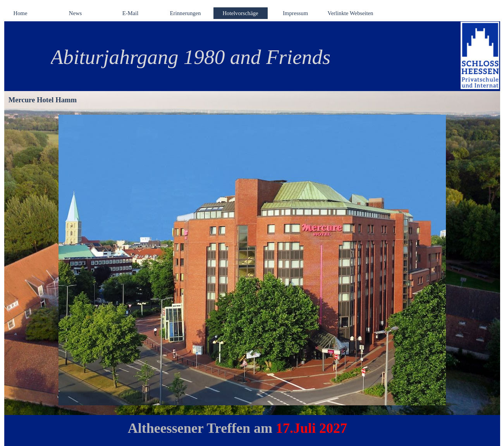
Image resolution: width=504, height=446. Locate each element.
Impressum (295, 13)
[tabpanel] (242, 57)
